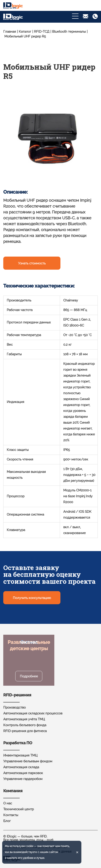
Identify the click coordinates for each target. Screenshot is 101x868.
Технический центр (19, 809)
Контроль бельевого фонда (25, 725)
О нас (8, 803)
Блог (7, 821)
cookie (29, 846)
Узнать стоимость (32, 263)
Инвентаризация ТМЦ (20, 755)
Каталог (25, 32)
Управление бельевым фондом (28, 761)
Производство (15, 707)
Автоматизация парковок (23, 773)
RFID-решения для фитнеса (25, 731)
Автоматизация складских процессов (33, 713)
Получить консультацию (32, 598)
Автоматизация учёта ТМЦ (24, 719)
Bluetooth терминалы (69, 32)
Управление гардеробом (23, 779)
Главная (10, 32)
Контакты (11, 815)
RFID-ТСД (42, 32)
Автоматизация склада (21, 767)
